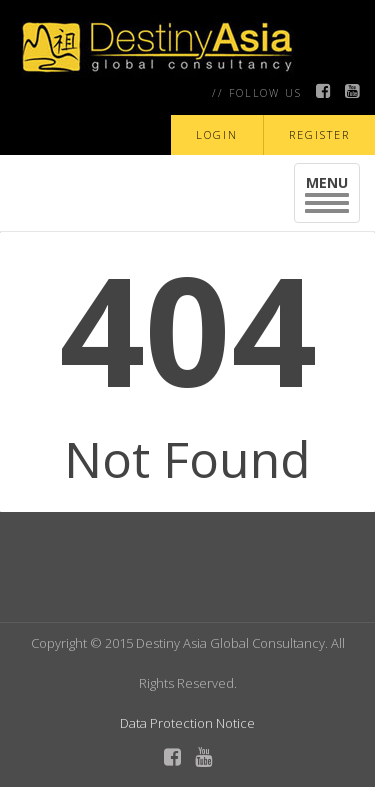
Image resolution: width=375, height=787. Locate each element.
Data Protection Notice (187, 723)
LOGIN (217, 134)
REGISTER (319, 134)
